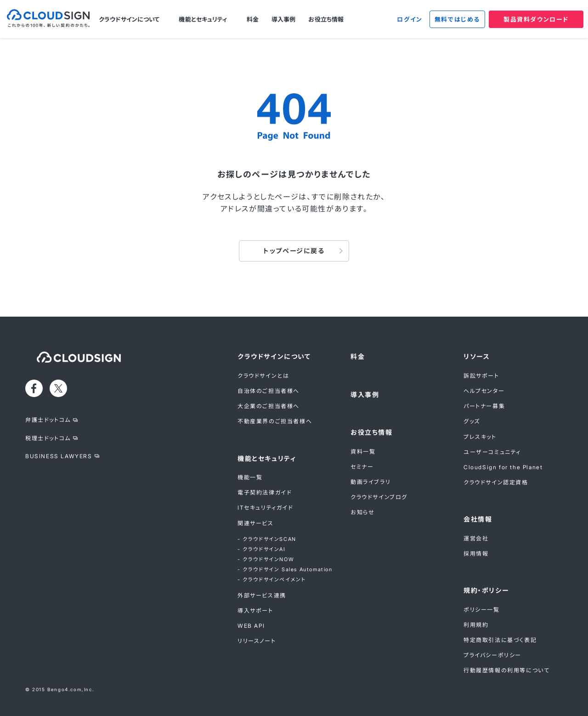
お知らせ (362, 512)
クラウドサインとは (263, 376)
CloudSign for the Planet (503, 467)
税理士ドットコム (48, 438)
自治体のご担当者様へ (269, 391)
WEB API (251, 626)
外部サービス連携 (262, 595)
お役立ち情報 (326, 19)
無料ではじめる (457, 19)
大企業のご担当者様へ (269, 406)
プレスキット (480, 437)
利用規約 (476, 625)
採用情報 (476, 554)
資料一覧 (363, 452)
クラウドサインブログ (379, 497)
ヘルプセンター (484, 391)
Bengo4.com (65, 689)
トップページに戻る (294, 251)
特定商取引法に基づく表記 (500, 640)
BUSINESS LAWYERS (59, 456)
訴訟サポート (481, 376)
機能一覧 (250, 477)
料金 (253, 19)
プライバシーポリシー (492, 655)
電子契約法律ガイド (265, 492)
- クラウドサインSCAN (267, 539)
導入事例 (284, 19)
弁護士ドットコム (48, 420)
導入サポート (255, 611)
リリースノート (257, 641)
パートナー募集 (484, 406)
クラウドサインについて (129, 19)
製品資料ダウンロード (536, 19)
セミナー (362, 467)
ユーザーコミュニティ (492, 452)
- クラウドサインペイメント (271, 580)
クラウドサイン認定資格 (496, 482)
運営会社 (476, 538)
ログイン (410, 19)
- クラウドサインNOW (266, 559)
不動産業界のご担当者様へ (275, 421)
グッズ (472, 421)
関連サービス (256, 523)
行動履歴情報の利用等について (506, 670)
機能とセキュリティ (203, 19)
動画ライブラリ (370, 482)
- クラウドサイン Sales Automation (285, 569)
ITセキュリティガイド (266, 508)
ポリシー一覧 (482, 610)
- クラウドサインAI (262, 549)
